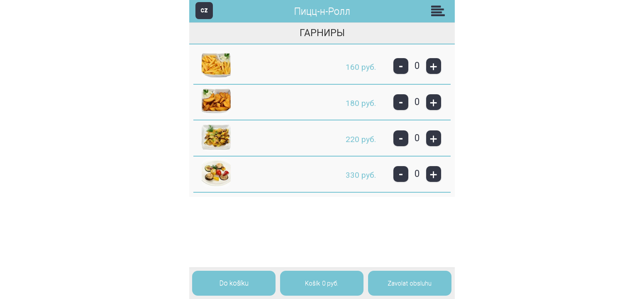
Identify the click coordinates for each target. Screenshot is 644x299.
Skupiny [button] (440, 11)
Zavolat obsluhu (410, 283)
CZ (204, 10)
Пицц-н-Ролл (322, 11)
